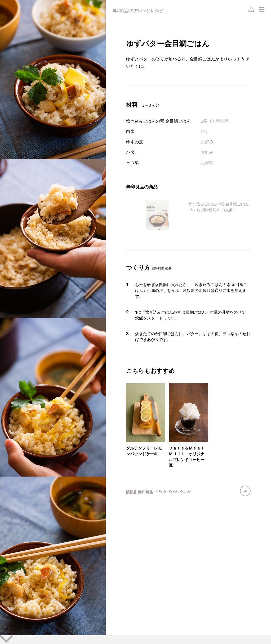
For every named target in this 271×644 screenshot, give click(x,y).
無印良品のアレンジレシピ (138, 11)
